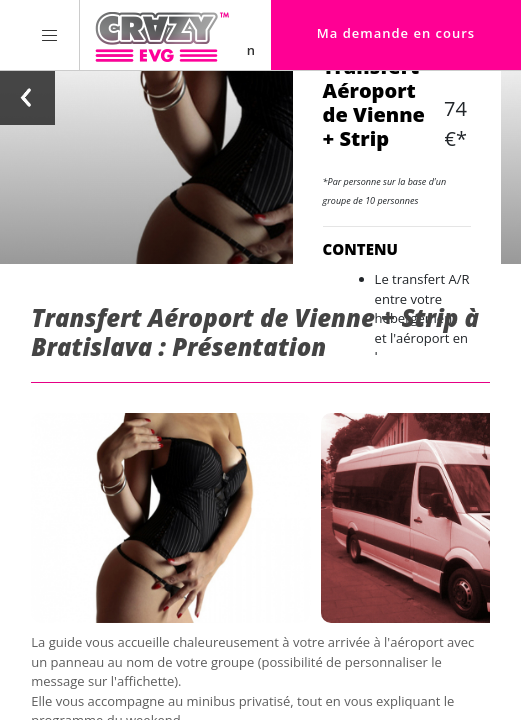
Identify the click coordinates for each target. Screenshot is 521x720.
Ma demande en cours (396, 33)
